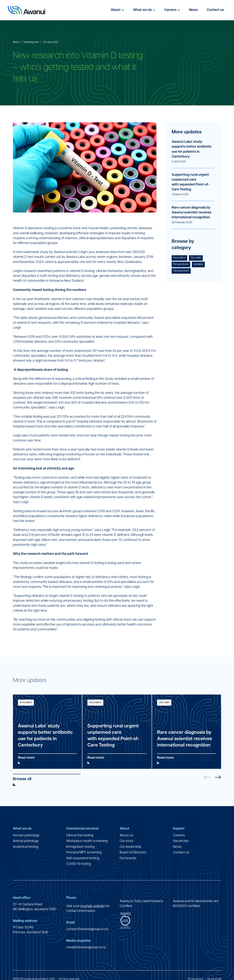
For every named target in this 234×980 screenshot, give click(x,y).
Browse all (22, 779)
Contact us (215, 10)
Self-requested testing (83, 858)
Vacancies (181, 841)
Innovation (179, 258)
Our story (127, 841)
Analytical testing (26, 847)
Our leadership (130, 847)
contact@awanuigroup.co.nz (87, 929)
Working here (31, 42)
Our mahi (196, 258)
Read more (26, 758)
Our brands (128, 858)
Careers (170, 10)
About (116, 10)
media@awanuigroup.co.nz (86, 947)
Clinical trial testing (80, 835)
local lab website (93, 906)
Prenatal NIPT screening (84, 853)
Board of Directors (133, 853)
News (193, 10)
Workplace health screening (87, 841)
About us (126, 835)
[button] (218, 777)
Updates (198, 264)
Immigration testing (80, 847)
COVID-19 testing (79, 864)
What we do (142, 10)
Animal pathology (26, 841)
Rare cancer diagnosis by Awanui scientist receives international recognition (192, 213)
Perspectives (181, 264)
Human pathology (26, 835)
